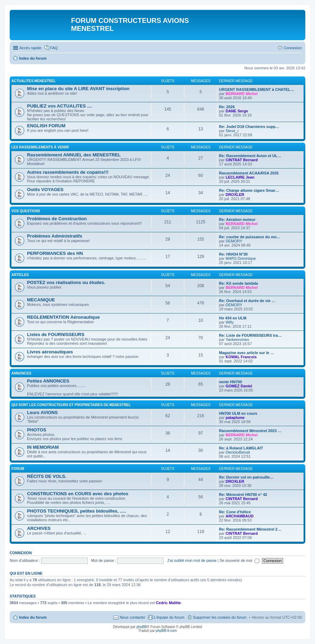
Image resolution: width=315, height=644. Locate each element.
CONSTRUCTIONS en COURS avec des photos (78, 494)
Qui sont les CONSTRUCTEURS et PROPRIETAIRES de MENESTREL (71, 405)
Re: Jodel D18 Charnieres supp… (249, 127)
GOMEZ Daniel (239, 386)
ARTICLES (20, 275)
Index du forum (33, 617)
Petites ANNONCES (48, 381)
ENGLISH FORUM (46, 126)
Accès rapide (30, 48)
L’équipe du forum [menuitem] (169, 617)
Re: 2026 (227, 107)
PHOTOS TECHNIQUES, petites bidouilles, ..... (77, 511)
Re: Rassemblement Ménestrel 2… (250, 529)
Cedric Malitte (168, 603)
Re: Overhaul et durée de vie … (247, 301)
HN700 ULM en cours (238, 413)
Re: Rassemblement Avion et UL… (250, 156)
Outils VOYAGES (45, 190)
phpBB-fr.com (167, 631)
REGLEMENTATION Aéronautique (63, 317)
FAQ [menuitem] (54, 48)
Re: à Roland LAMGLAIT (241, 448)
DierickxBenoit (238, 452)
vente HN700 (230, 382)
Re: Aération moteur (237, 220)
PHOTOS (37, 430)
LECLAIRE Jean (240, 177)
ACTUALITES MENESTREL (34, 81)
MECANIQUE (41, 300)
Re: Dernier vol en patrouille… (246, 477)
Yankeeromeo (237, 340)
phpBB (142, 627)
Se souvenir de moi (239, 560)
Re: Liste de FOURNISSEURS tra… (250, 335)
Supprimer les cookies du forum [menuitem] (220, 617)
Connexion (21, 553)
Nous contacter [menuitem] (132, 617)
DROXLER (235, 195)
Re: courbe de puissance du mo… (250, 237)
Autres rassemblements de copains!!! (68, 172)
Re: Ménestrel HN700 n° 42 (243, 495)
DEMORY (234, 241)
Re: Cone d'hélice (235, 512)
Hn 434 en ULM (233, 318)
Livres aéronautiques (50, 352)
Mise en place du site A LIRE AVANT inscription (78, 89)
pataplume (235, 418)
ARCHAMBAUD (240, 516)
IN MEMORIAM (43, 447)
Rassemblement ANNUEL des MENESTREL (74, 155)
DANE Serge (237, 111)
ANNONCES (21, 373)
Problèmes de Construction (57, 219)
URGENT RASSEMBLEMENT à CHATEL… (257, 89)
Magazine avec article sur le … (247, 353)
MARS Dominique (241, 258)
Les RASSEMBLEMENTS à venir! (40, 147)
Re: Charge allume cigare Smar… (249, 190)
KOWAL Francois (241, 357)
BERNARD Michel (242, 94)
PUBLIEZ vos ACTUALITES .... (60, 106)
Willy (230, 322)
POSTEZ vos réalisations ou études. (66, 282)
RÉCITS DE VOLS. (47, 476)
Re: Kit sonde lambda (238, 283)
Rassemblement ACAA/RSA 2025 (249, 173)
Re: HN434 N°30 (233, 254)
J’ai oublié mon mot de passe (192, 560)
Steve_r (232, 131)
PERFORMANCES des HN (55, 253)
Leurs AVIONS (42, 413)
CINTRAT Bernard (242, 160)
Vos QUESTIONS (26, 211)
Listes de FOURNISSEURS (56, 334)
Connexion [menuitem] (293, 48)
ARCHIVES (39, 528)
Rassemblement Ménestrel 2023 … (250, 431)
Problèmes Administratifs (55, 236)
